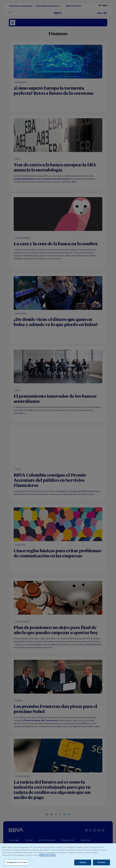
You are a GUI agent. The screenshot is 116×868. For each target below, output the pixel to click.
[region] (58, 856)
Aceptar (83, 862)
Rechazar (101, 862)
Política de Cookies (47, 855)
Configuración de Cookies (17, 862)
